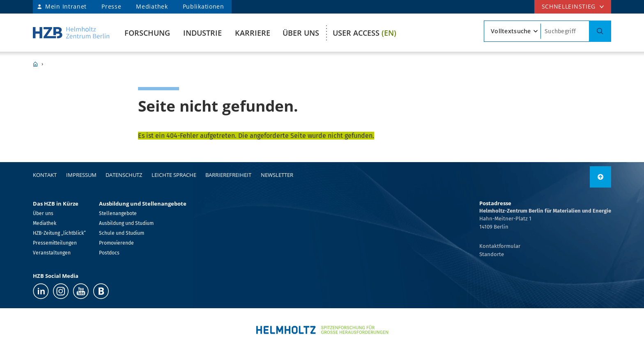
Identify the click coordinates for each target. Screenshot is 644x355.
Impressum (81, 175)
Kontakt (45, 175)
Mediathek (152, 6)
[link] (600, 177)
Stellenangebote (118, 213)
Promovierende (116, 243)
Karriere (253, 33)
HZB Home (35, 64)
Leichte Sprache (174, 175)
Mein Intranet (66, 6)
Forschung (147, 33)
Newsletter (277, 175)
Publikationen (204, 6)
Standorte (492, 254)
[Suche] (600, 31)
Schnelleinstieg (569, 6)
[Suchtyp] (512, 31)
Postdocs (109, 253)
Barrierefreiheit (228, 175)
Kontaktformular (500, 246)
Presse (111, 6)
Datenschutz (124, 175)
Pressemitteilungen (55, 243)
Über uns (301, 33)
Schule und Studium (122, 233)
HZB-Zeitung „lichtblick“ (59, 233)
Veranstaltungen (52, 253)
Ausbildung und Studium (126, 223)
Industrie (202, 33)
